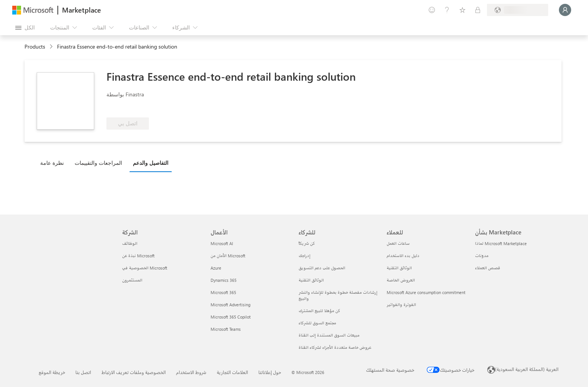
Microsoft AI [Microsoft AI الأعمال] (222, 243)
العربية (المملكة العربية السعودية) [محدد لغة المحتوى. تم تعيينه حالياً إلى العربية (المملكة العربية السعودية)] (527, 369)
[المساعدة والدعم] (447, 10)
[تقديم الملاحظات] (432, 10)
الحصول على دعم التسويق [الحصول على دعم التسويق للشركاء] (322, 268)
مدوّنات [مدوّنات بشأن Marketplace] (482, 256)
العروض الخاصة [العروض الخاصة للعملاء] (401, 280)
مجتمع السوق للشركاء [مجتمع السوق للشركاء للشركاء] (317, 323)
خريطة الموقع (52, 372)
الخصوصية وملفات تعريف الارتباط (134, 372)
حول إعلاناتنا (270, 372)
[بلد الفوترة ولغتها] (518, 10)
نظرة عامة (52, 163)
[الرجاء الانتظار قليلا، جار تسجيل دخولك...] (565, 10)
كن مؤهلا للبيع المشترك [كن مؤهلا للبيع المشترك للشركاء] (319, 311)
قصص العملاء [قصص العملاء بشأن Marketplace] (488, 268)
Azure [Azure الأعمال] (216, 268)
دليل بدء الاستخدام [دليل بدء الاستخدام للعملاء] (403, 256)
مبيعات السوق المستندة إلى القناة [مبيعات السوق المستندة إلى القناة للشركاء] (329, 335)
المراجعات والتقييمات (98, 163)
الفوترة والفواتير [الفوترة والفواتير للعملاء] (401, 305)
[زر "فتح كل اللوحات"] (25, 28)
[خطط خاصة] (478, 10)
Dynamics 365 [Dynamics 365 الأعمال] (224, 280)
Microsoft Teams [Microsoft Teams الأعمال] (226, 329)
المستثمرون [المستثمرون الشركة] (132, 280)
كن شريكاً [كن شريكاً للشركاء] (307, 243)
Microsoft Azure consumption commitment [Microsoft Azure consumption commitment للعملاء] (426, 292)
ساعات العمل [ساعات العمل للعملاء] (398, 243)
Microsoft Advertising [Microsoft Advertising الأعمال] (230, 305)
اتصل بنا (83, 372)
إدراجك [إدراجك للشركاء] (305, 256)
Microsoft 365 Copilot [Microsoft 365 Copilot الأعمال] (231, 317)
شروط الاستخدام (191, 372)
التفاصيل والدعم (151, 163)
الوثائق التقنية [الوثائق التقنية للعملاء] (399, 268)
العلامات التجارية (232, 372)
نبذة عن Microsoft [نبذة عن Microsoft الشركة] (138, 256)
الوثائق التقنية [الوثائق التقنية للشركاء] (311, 280)
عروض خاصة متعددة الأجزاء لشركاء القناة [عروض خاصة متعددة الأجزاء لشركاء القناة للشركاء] (335, 347)
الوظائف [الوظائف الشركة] (130, 243)
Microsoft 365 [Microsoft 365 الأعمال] (223, 292)
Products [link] (35, 46)
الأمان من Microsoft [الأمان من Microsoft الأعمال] (228, 256)
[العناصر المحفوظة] (462, 10)
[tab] (54, 163)
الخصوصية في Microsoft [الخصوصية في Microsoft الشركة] (145, 268)
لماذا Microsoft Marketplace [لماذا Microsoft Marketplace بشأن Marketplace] (501, 243)
